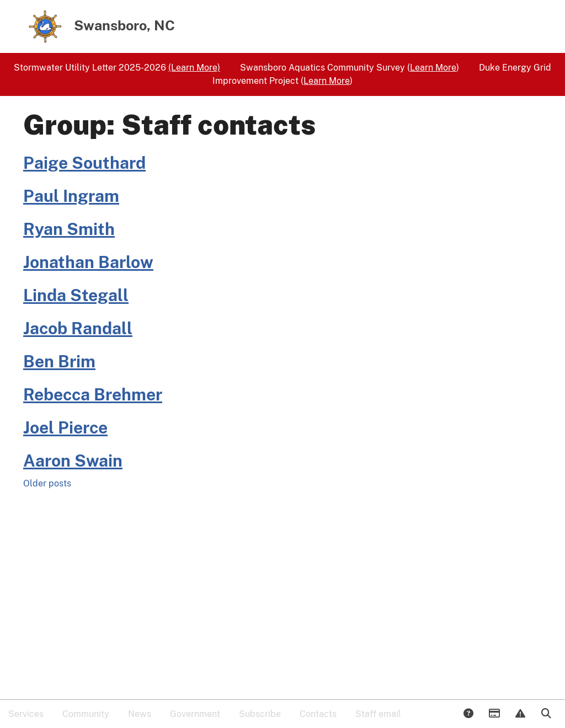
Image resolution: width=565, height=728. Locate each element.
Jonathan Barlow (88, 262)
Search (546, 714)
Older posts (47, 483)
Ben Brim (59, 361)
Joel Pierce (65, 427)
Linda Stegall (76, 295)
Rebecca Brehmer (93, 394)
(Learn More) (194, 68)
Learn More (433, 68)
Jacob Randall (78, 328)
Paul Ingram (71, 196)
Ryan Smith (69, 229)
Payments (494, 714)
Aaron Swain (73, 461)
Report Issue (520, 714)
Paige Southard (84, 163)
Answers (468, 714)
